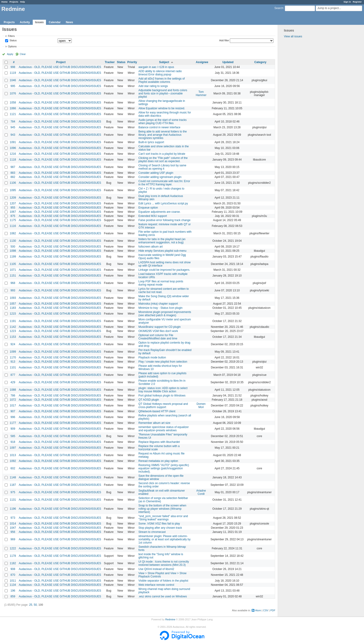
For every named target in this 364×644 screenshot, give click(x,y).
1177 (13, 423)
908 (13, 569)
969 (13, 539)
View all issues (293, 36)
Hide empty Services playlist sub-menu (162, 251)
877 (13, 375)
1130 (13, 241)
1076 (13, 93)
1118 (13, 160)
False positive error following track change (164, 220)
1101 (13, 367)
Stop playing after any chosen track (160, 528)
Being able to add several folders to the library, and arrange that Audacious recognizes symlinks (162, 135)
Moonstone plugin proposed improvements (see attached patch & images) (165, 314)
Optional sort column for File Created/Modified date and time (158, 337)
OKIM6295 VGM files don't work (158, 331)
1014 (13, 524)
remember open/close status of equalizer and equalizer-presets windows (164, 429)
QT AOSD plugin (149, 400)
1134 (13, 585)
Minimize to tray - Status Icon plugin (160, 308)
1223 (13, 331)
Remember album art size (154, 423)
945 (13, 127)
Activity (25, 22)
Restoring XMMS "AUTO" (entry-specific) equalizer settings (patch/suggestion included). (164, 468)
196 (13, 591)
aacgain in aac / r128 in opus (156, 67)
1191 (13, 321)
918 (13, 442)
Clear (23, 54)
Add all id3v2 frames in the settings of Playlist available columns (161, 80)
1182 (13, 563)
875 (13, 216)
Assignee (202, 62)
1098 (13, 251)
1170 (13, 357)
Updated (228, 62)
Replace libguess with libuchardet (159, 442)
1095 (13, 190)
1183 (13, 308)
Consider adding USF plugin (156, 173)
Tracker (110, 62)
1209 (13, 198)
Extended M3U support (153, 216)
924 (13, 344)
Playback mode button (152, 357)
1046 (13, 80)
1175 (13, 220)
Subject (164, 62)
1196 (13, 509)
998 (13, 67)
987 (13, 167)
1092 (13, 461)
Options (12, 46)
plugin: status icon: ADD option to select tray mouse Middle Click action (163, 390)
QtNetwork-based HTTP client (157, 411)
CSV (266, 610)
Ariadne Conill (201, 492)
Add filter (224, 40)
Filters (11, 36)
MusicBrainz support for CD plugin (159, 327)
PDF (273, 610)
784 (13, 122)
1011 (13, 581)
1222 (13, 548)
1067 (13, 212)
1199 (13, 257)
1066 (13, 108)
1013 (13, 455)
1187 (13, 485)
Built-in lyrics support (151, 142)
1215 (13, 314)
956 (13, 532)
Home (5, 2)
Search (279, 8)
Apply (10, 54)
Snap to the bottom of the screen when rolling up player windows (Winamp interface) (162, 509)
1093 (13, 298)
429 (13, 382)
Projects (14, 2)
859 (13, 596)
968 (13, 283)
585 (13, 436)
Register (357, 2)
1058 (13, 103)
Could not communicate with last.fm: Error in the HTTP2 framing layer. (164, 183)
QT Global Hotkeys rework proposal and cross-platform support (163, 406)
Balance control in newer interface (159, 127)
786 (13, 396)
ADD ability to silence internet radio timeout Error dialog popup (160, 73)
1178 (13, 556)
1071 (13, 270)
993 (13, 290)
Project (61, 62)
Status (13, 41)
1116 (13, 226)
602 (13, 468)
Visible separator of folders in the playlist (163, 581)
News (69, 22)
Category (260, 62)
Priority (132, 62)
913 (13, 362)
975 (13, 492)
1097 (13, 448)
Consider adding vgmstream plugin (160, 177)
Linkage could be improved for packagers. (164, 270)
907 (13, 411)
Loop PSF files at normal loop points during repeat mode (161, 283)
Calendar (55, 22)
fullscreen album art (151, 247)
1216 (13, 154)
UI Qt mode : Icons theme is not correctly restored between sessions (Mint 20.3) (164, 563)
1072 (13, 400)
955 (13, 208)
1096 (13, 148)
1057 (13, 304)
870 (13, 575)
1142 (13, 327)
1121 (13, 114)
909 (13, 429)
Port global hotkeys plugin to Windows (162, 396)
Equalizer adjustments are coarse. (159, 212)
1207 (13, 203)
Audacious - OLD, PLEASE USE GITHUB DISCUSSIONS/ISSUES (60, 67)
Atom (258, 610)
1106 (13, 183)
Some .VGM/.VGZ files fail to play (159, 524)
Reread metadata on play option (158, 461)
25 (31, 605)
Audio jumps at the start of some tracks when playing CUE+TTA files (162, 122)
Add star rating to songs (153, 86)
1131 (13, 500)
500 (13, 247)
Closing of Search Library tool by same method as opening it (162, 167)
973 (13, 518)
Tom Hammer (201, 93)
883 (13, 173)
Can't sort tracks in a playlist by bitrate (162, 154)
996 (13, 417)
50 (35, 605)
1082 (13, 233)
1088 (13, 390)
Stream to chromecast (152, 532)
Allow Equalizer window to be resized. (162, 108)
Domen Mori (201, 406)
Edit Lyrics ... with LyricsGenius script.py (163, 203)
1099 (13, 352)
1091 (13, 142)
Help (23, 2)
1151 (13, 276)
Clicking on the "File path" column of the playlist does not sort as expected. (163, 160)
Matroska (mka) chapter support (158, 304)
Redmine (170, 619)
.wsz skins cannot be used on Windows (163, 596)
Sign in (347, 2)
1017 (13, 406)
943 (13, 135)
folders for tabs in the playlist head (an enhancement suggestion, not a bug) (162, 241)
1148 (13, 477)
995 (13, 86)
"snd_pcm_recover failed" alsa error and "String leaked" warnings (163, 518)
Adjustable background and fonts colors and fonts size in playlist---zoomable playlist (163, 93)
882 (13, 177)
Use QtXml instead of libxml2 (156, 569)
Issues (39, 22)
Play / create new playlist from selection (163, 362)
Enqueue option (148, 208)
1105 (13, 264)
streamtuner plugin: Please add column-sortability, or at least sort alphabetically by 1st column (164, 539)
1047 (13, 528)
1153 (13, 337)
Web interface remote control (156, 585)
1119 (13, 73)
